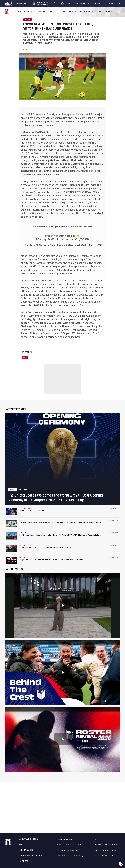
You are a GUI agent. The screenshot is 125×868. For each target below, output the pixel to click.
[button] (120, 3)
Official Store (98, 3)
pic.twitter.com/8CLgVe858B (72, 239)
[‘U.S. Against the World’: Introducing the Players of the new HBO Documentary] (12, 548)
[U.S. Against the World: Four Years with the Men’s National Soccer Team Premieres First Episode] (12, 561)
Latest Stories (17, 409)
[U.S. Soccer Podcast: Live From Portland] (12, 511)
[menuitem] (23, 12)
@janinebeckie (67, 236)
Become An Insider (82, 3)
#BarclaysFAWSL (46, 239)
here (78, 337)
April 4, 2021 (96, 245)
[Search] (119, 3)
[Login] (111, 3)
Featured (28, 20)
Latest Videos (16, 569)
